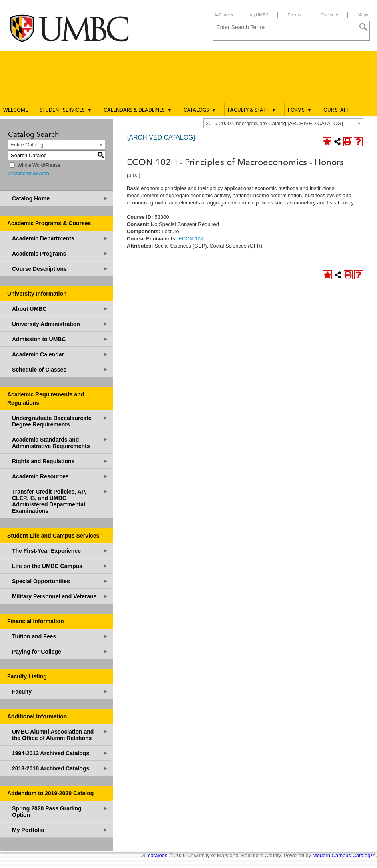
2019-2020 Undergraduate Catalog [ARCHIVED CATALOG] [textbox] (274, 123)
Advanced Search (29, 173)
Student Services (66, 110)
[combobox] (283, 123)
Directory (329, 15)
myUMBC (259, 15)
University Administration (60, 324)
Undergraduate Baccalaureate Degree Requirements (60, 421)
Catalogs (200, 110)
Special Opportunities (60, 581)
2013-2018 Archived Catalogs (60, 768)
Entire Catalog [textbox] (27, 145)
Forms (300, 110)
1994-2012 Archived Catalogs (60, 753)
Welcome (16, 110)
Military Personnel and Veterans (60, 596)
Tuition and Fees (60, 636)
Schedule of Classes (60, 369)
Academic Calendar (60, 354)
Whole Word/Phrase (39, 165)
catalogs (158, 855)
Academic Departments (60, 238)
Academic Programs (60, 253)
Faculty (60, 691)
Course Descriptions (60, 269)
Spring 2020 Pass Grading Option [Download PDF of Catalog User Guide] (60, 811)
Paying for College (60, 651)
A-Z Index (224, 15)
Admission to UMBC (60, 339)
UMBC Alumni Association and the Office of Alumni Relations (60, 735)
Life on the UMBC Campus (60, 566)
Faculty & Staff (252, 110)
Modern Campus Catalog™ (344, 855)
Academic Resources (60, 476)
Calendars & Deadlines (138, 110)
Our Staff (336, 110)
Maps (363, 15)
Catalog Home (60, 198)
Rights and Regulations (60, 461)
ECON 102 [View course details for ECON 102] (191, 239)
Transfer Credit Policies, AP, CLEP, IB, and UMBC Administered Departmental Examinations (60, 501)
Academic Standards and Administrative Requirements (60, 443)
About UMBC (60, 309)
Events (295, 15)
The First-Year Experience (60, 551)
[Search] (363, 27)
